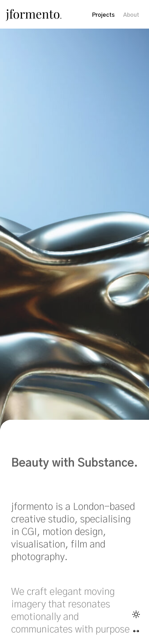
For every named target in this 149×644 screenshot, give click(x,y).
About (131, 15)
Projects (103, 15)
